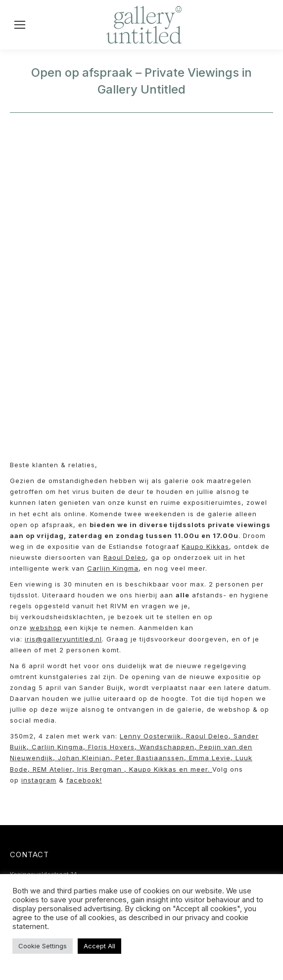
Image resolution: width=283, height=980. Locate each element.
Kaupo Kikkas (205, 546)
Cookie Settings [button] (43, 946)
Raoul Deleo (125, 557)
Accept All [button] (99, 946)
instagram (39, 780)
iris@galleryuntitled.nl (63, 639)
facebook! (84, 780)
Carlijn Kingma (113, 568)
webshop (46, 628)
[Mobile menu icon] (20, 25)
